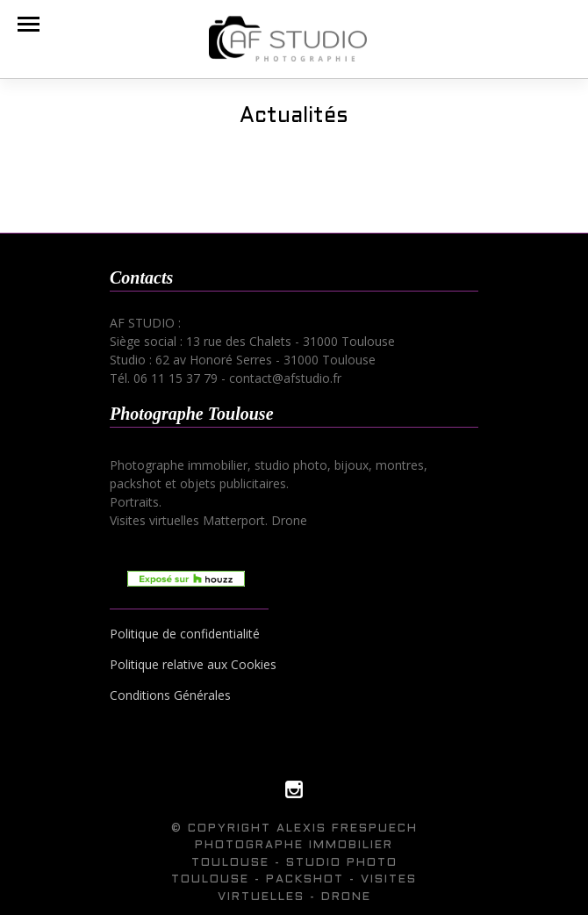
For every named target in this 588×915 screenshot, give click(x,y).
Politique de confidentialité (185, 634)
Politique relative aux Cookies (193, 664)
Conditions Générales (170, 695)
